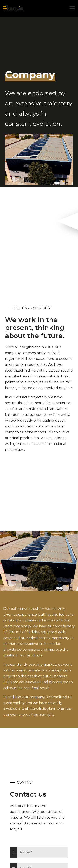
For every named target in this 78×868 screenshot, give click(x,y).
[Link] (14, 8)
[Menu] (72, 8)
